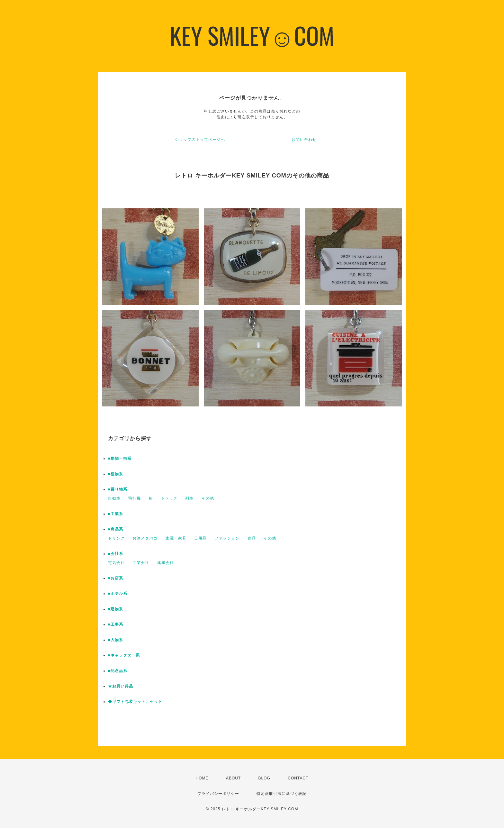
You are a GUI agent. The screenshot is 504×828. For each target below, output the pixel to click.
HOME (202, 778)
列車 (189, 498)
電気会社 (116, 563)
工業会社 (141, 563)
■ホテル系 (118, 594)
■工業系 (116, 514)
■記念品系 (118, 671)
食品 (252, 538)
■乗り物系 (118, 489)
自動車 (114, 498)
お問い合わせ (304, 140)
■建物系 (116, 609)
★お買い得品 (121, 686)
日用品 (200, 538)
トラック (169, 498)
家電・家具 (176, 538)
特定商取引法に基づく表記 (282, 794)
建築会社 (166, 563)
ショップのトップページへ (200, 140)
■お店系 (116, 578)
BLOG (264, 778)
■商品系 (116, 529)
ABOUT (233, 778)
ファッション (227, 538)
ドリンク (116, 538)
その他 (208, 498)
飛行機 (135, 498)
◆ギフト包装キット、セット (135, 702)
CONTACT (298, 778)
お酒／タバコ (145, 538)
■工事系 (116, 624)
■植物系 (116, 474)
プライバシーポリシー (218, 794)
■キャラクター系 (124, 655)
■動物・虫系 (120, 459)
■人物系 (116, 640)
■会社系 (116, 554)
